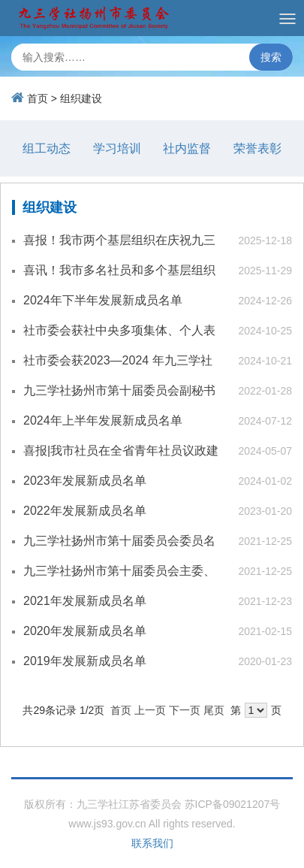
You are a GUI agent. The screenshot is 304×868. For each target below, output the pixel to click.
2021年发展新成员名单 (85, 601)
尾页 (214, 710)
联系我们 (152, 843)
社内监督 (187, 148)
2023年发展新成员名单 (85, 481)
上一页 (150, 710)
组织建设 (81, 98)
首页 (38, 98)
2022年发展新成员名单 (85, 511)
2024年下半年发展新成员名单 (103, 300)
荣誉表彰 (257, 148)
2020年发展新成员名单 (85, 631)
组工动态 (47, 148)
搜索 (271, 57)
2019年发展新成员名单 (85, 661)
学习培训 (117, 148)
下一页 (185, 710)
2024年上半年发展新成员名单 (103, 420)
